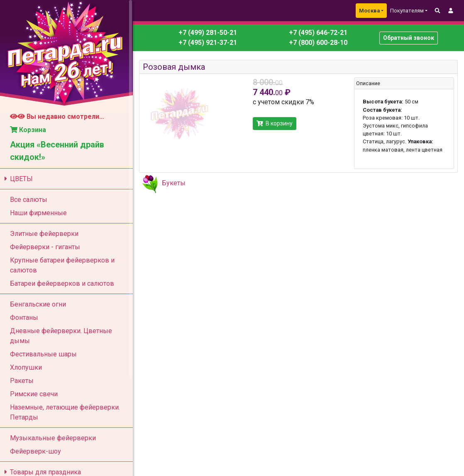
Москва (369, 11)
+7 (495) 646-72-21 (317, 33)
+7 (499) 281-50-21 (208, 33)
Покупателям (407, 11)
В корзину (275, 123)
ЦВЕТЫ (17, 179)
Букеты (174, 183)
